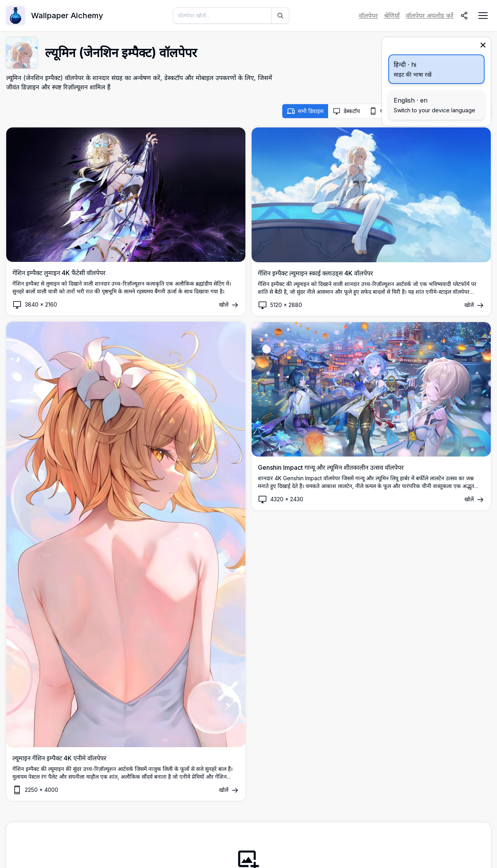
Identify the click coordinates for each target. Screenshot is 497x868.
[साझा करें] (464, 16)
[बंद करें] (483, 45)
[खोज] (280, 16)
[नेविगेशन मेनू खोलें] (483, 16)
